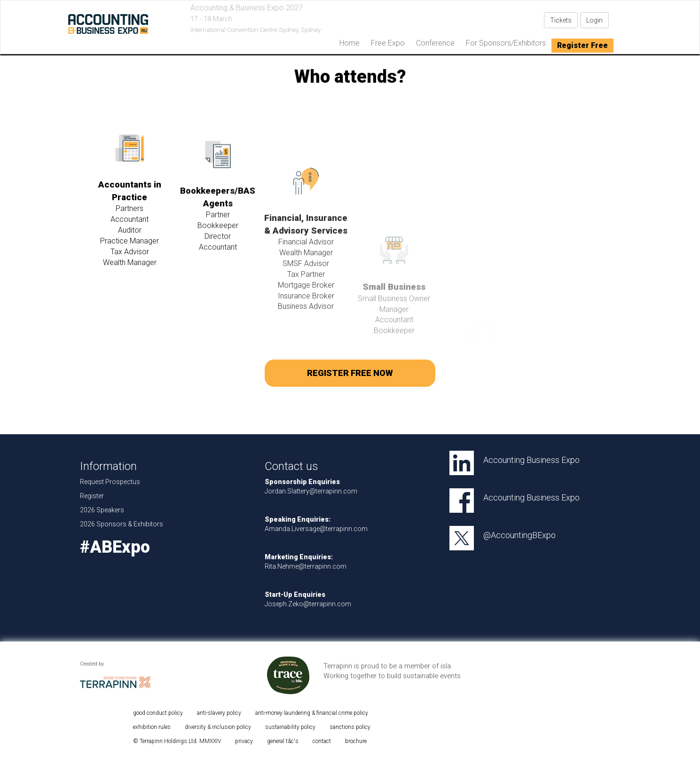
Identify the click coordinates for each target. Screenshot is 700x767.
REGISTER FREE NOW (350, 373)
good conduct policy (158, 713)
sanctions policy (350, 727)
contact (322, 741)
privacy (244, 741)
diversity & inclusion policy (218, 727)
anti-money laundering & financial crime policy (312, 713)
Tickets (561, 20)
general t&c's (283, 741)
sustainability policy (290, 727)
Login (594, 20)
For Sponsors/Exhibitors (506, 43)
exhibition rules (152, 727)
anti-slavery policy (219, 713)
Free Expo (388, 43)
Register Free (582, 45)
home (350, 43)
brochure (356, 741)
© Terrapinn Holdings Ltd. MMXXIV (177, 741)
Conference (435, 43)
